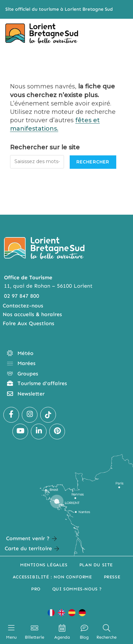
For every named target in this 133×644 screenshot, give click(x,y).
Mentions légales (44, 565)
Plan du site (96, 565)
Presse (112, 577)
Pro (36, 589)
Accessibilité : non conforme (52, 577)
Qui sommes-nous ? (77, 589)
